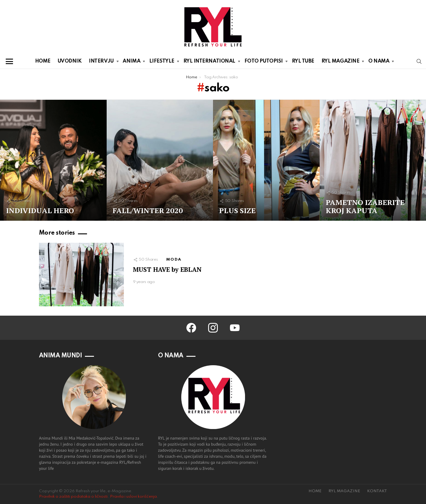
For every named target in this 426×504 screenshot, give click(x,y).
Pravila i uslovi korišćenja (133, 497)
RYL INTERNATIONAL (209, 62)
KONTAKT (377, 491)
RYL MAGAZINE (340, 62)
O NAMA (379, 62)
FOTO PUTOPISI (264, 62)
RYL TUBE (303, 61)
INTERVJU (101, 62)
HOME (43, 61)
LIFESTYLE (162, 62)
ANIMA (131, 62)
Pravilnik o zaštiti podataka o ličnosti (73, 497)
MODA (174, 260)
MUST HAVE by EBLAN (167, 269)
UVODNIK (70, 61)
